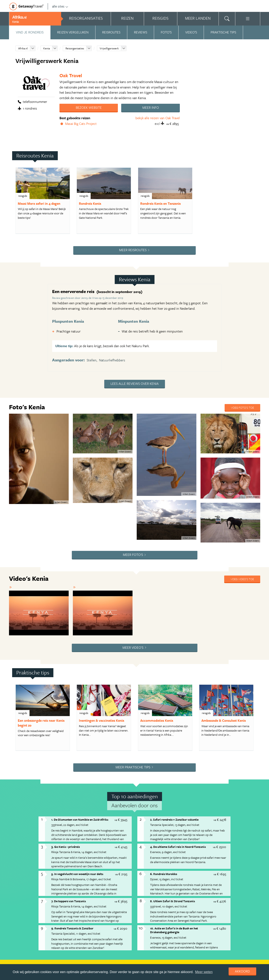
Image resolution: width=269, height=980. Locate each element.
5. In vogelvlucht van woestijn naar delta (77, 874)
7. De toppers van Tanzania (69, 901)
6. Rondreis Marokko (164, 874)
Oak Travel (71, 75)
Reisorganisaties (75, 48)
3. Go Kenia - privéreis (66, 847)
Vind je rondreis (30, 32)
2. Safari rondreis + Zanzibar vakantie (174, 819)
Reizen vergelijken (73, 32)
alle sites (60, 6)
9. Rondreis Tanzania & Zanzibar (72, 928)
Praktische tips (223, 32)
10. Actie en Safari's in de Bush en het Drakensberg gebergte (174, 930)
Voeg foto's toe (242, 407)
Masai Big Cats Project (81, 124)
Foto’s (166, 32)
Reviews (141, 32)
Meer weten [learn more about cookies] (204, 972)
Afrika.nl (23, 48)
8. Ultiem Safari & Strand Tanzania (172, 901)
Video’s (191, 32)
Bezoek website (89, 107)
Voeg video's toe (242, 579)
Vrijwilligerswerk (109, 48)
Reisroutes (111, 32)
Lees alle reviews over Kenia (135, 384)
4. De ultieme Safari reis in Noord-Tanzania (178, 847)
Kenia (47, 48)
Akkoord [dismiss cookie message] (242, 971)
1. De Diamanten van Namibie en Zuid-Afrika (80, 819)
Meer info (151, 107)
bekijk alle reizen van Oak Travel (158, 118)
